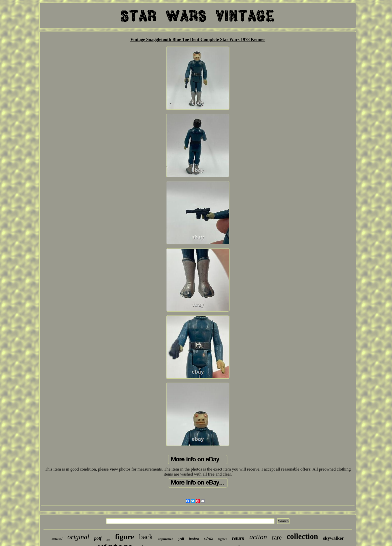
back (146, 537)
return (238, 538)
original (78, 537)
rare (277, 537)
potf (98, 538)
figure (124, 537)
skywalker (333, 538)
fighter (223, 539)
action (258, 537)
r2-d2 (209, 538)
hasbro (194, 539)
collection (302, 536)
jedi (181, 539)
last (108, 540)
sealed (57, 538)
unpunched (165, 539)
